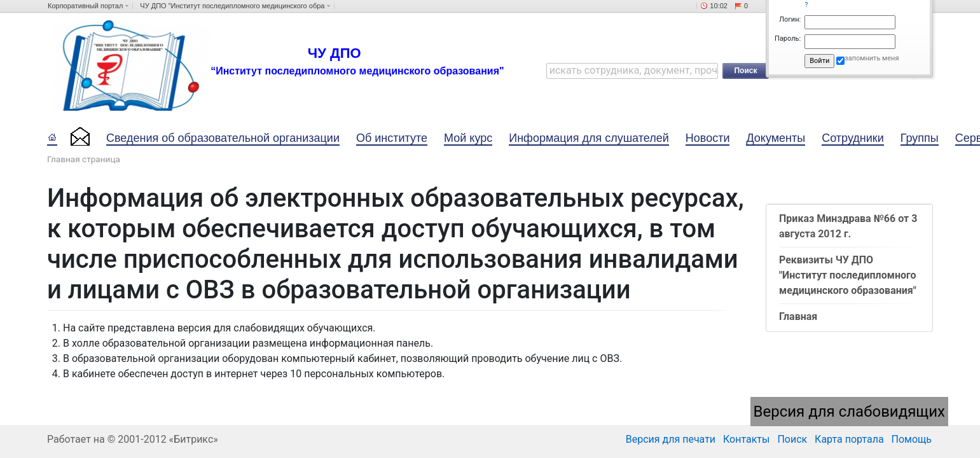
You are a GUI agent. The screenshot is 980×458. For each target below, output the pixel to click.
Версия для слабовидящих (850, 412)
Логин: (790, 19)
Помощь (912, 439)
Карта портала (849, 439)
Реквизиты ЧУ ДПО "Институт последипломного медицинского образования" (848, 275)
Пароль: (788, 38)
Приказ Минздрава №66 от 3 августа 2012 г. (848, 226)
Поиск (792, 439)
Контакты (746, 439)
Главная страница (84, 159)
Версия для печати (671, 439)
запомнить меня (872, 58)
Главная (798, 316)
